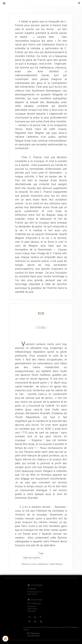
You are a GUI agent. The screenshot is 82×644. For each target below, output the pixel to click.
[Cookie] (6, 639)
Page (41, 553)
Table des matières (32, 558)
